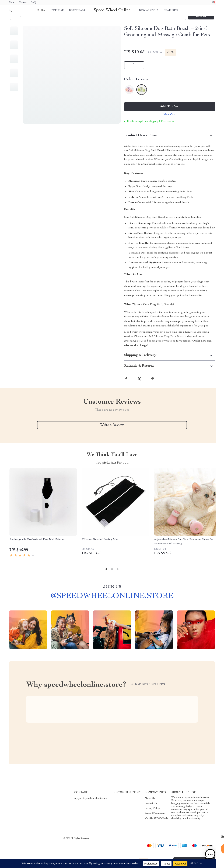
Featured (171, 11)
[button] (213, 857)
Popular (58, 11)
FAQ (33, 3)
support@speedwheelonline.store (92, 807)
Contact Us (151, 812)
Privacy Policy (152, 816)
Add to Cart (170, 113)
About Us (150, 807)
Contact (23, 3)
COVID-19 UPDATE (156, 826)
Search (201, 22)
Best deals (77, 11)
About (12, 3)
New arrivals (149, 11)
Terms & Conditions (155, 821)
